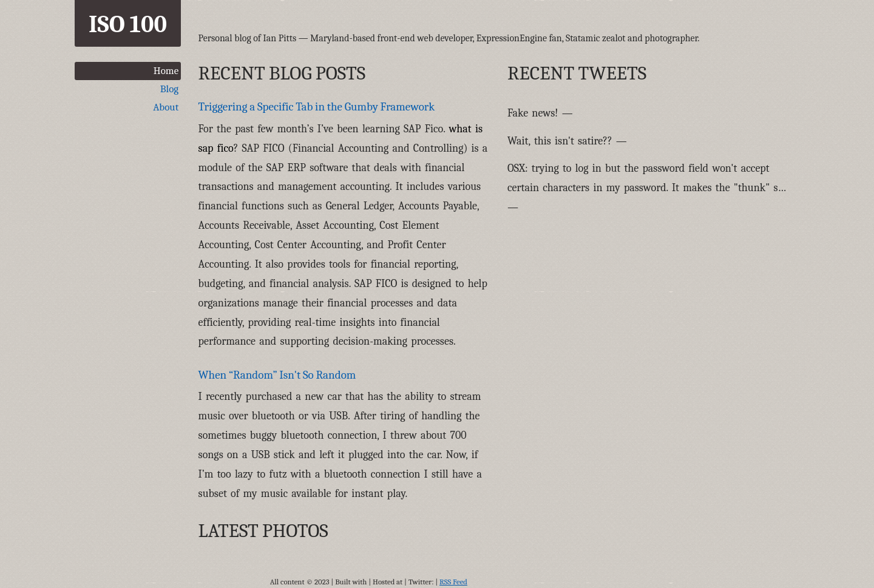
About (166, 107)
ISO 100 (128, 24)
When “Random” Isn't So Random (277, 375)
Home (166, 71)
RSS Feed (453, 582)
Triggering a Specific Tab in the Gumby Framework (317, 107)
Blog (169, 89)
